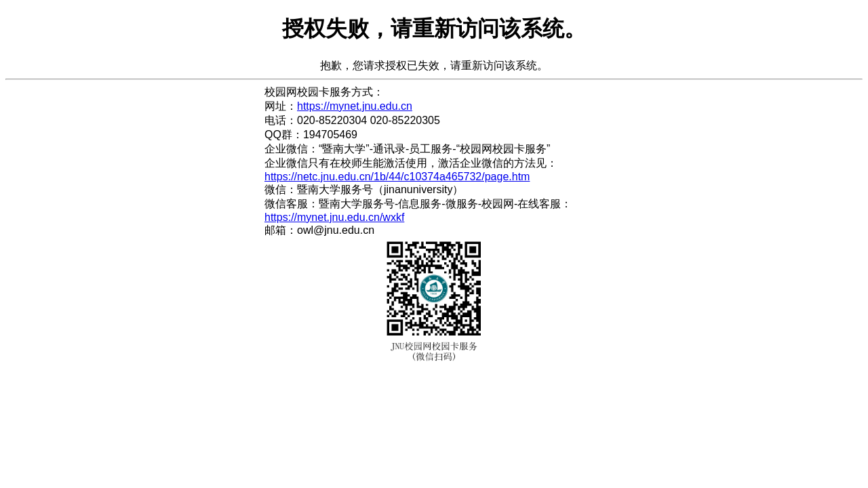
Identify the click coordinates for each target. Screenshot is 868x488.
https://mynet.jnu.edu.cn (355, 106)
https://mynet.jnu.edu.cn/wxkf (334, 217)
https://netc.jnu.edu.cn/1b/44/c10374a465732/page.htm (397, 177)
